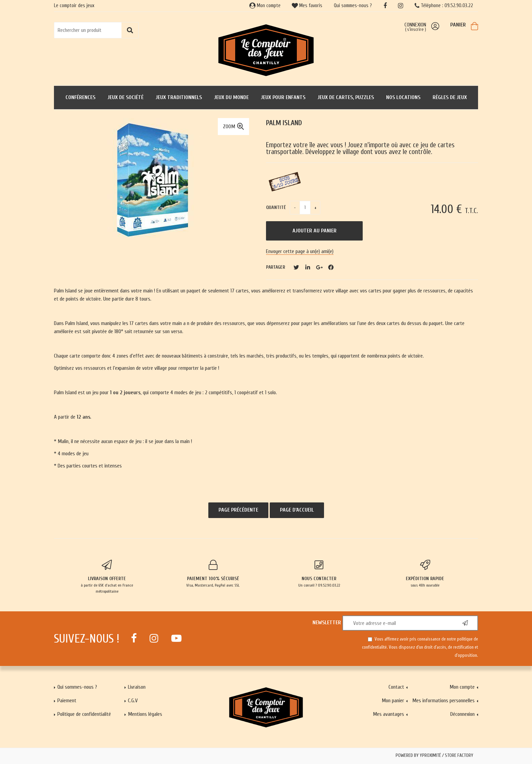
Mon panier (393, 701)
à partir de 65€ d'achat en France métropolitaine (107, 577)
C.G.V (133, 701)
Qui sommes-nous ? (353, 6)
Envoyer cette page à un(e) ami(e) (300, 251)
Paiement (67, 701)
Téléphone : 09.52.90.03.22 (444, 6)
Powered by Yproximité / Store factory (434, 756)
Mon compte (265, 6)
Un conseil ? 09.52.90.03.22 (319, 574)
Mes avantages (388, 714)
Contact (396, 687)
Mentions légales (145, 714)
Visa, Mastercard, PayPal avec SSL (213, 574)
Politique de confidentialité (84, 714)
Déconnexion (462, 714)
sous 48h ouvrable (425, 574)
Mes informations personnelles (443, 701)
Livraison (137, 687)
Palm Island (284, 123)
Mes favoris (307, 6)
